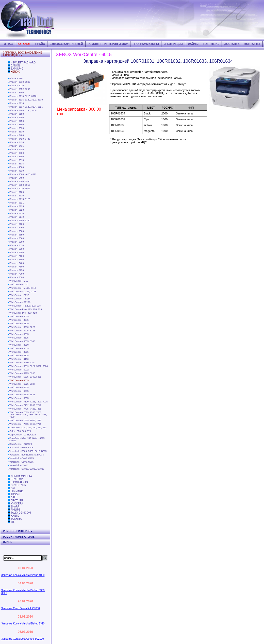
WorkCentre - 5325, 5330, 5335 (25, 377)
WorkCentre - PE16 (19, 295)
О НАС (8, 44)
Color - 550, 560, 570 (20, 431)
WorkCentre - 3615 (19, 348)
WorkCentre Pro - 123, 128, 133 (26, 309)
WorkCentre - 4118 (19, 355)
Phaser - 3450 (17, 149)
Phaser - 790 (16, 78)
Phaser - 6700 (17, 252)
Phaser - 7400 (17, 263)
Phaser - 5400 (17, 178)
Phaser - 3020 (17, 86)
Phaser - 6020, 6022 (20, 189)
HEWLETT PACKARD (23, 63)
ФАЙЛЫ (193, 44)
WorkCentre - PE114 (20, 299)
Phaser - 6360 (17, 238)
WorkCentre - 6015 (19, 380)
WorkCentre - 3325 (19, 338)
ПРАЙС (40, 44)
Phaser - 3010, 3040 (20, 82)
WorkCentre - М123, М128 (23, 292)
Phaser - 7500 (17, 267)
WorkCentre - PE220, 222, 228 (25, 306)
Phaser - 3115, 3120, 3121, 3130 (26, 100)
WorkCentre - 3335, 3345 (22, 341)
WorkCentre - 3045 (19, 320)
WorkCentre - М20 (19, 284)
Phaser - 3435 (17, 146)
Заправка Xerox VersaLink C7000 (20, 608)
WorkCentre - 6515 (19, 391)
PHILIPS (15, 510)
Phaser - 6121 (17, 203)
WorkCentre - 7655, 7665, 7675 (25, 420)
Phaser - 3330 (17, 132)
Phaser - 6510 (17, 245)
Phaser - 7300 (17, 260)
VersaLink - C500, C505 (22, 462)
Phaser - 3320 (17, 128)
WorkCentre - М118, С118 (23, 288)
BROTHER (17, 501)
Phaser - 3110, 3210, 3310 (23, 96)
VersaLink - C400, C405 (22, 458)
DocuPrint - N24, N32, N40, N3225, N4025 (27, 439)
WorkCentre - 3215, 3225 (22, 331)
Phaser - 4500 (17, 167)
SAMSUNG (17, 69)
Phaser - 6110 (17, 196)
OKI (13, 488)
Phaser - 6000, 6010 (20, 185)
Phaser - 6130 (17, 213)
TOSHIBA (16, 519)
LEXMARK (17, 491)
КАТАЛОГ (24, 44)
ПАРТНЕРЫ (211, 44)
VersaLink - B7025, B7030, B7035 (27, 455)
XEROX (15, 72)
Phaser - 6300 (17, 231)
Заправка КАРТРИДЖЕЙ (66, 44)
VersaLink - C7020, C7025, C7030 (27, 469)
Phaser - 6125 (17, 206)
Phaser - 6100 (17, 192)
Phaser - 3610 (17, 160)
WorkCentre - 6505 (19, 387)
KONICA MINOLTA (21, 476)
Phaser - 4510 (17, 171)
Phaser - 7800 (17, 277)
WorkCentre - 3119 (19, 324)
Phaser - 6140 (17, 217)
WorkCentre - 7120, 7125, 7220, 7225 (29, 402)
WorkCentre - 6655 (19, 398)
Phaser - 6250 (17, 228)
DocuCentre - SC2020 (21, 444)
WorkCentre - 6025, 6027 (22, 384)
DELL (14, 497)
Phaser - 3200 (17, 117)
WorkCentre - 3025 (19, 316)
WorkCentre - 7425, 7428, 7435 (25, 409)
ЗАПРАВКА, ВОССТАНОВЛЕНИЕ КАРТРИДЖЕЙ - (23, 54)
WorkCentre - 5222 (19, 370)
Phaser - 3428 (17, 142)
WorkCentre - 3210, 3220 (22, 327)
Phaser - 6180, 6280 (20, 221)
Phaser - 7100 (17, 256)
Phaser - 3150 (17, 114)
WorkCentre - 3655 (19, 352)
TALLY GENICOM (21, 513)
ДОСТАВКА (232, 44)
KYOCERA (17, 504)
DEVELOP (17, 479)
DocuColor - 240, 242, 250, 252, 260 (28, 428)
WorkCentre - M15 (19, 281)
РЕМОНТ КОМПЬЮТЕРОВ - (20, 537)
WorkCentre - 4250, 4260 (22, 363)
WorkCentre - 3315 (19, 334)
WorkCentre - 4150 (19, 359)
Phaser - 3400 (17, 135)
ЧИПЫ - (8, 542)
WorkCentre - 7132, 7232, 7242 (25, 405)
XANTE (15, 516)
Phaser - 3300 (17, 125)
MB (13, 522)
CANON (15, 66)
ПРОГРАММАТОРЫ (146, 44)
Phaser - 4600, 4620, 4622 (23, 174)
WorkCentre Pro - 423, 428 (23, 313)
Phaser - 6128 (17, 210)
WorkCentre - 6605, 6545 (22, 395)
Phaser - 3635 (17, 164)
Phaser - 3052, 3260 (20, 89)
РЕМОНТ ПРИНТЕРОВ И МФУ (108, 44)
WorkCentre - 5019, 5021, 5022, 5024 (29, 366)
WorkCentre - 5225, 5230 (22, 373)
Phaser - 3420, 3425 (20, 139)
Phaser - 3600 (17, 157)
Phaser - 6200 (17, 224)
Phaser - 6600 (17, 249)
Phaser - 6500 (17, 242)
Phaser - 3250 (17, 121)
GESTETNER (18, 485)
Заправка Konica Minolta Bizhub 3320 (23, 624)
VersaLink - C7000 (19, 465)
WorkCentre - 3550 (19, 345)
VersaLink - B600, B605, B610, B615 (28, 451)
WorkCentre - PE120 (20, 302)
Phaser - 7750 (17, 270)
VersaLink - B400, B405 (21, 448)
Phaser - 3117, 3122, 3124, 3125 (26, 107)
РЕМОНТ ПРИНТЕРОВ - (18, 531)
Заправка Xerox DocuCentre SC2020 (23, 639)
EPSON (15, 494)
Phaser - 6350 (17, 235)
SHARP (15, 507)
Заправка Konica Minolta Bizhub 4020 (23, 575)
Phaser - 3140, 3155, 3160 (23, 110)
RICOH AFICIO (19, 482)
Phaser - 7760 (17, 274)
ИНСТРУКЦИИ (173, 44)
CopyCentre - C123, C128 (23, 435)
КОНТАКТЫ (252, 44)
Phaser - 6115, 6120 (20, 199)
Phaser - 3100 (17, 93)
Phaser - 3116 (17, 103)
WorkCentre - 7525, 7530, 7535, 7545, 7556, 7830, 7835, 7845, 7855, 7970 (28, 415)
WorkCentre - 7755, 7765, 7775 (25, 424)
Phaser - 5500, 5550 (20, 181)
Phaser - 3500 (17, 153)
